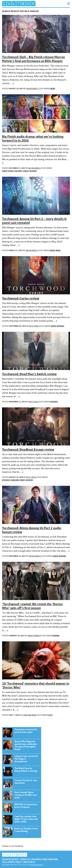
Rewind (56, 636)
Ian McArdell (33, 89)
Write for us (29, 862)
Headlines (15, 480)
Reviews (33, 171)
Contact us (25, 859)
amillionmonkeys (36, 865)
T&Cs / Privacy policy (12, 862)
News (53, 88)
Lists (50, 715)
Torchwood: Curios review (21, 298)
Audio (5, 171)
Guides (26, 171)
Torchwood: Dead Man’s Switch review (29, 374)
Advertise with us (10, 859)
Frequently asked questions (45, 859)
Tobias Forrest (34, 636)
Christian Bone (29, 715)
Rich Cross (34, 326)
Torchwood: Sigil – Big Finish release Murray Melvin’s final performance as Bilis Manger (33, 59)
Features (18, 171)
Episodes (6, 480)
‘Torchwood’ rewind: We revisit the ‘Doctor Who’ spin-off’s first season (32, 606)
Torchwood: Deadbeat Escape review (28, 449)
